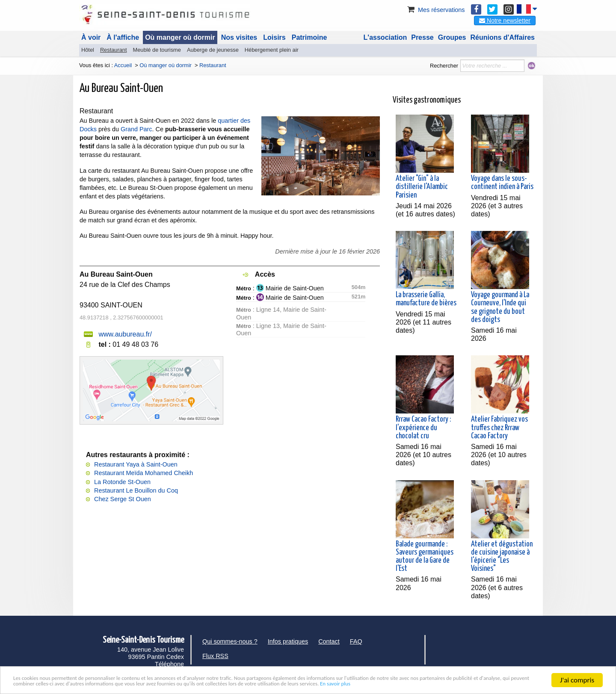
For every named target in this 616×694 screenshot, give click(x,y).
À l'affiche (123, 37)
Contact (329, 641)
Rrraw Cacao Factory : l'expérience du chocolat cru (423, 428)
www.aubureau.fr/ (125, 334)
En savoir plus (77, 684)
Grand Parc (136, 129)
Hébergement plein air (272, 50)
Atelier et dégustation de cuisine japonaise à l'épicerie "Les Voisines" (502, 557)
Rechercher (444, 66)
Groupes (452, 37)
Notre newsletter (505, 21)
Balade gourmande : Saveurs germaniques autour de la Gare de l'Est (425, 557)
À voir (91, 37)
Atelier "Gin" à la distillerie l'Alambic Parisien (422, 187)
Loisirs (274, 37)
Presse (422, 37)
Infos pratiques (288, 641)
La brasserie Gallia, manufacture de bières (426, 299)
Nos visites (239, 37)
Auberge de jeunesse (213, 50)
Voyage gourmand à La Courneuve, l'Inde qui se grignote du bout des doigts (500, 307)
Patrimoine (309, 37)
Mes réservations (435, 10)
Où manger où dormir (180, 37)
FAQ (356, 641)
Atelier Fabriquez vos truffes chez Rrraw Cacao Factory (499, 428)
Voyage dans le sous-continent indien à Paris (502, 183)
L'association (385, 37)
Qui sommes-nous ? (230, 641)
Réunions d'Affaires (503, 37)
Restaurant (114, 50)
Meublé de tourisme (157, 50)
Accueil (123, 65)
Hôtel (88, 50)
